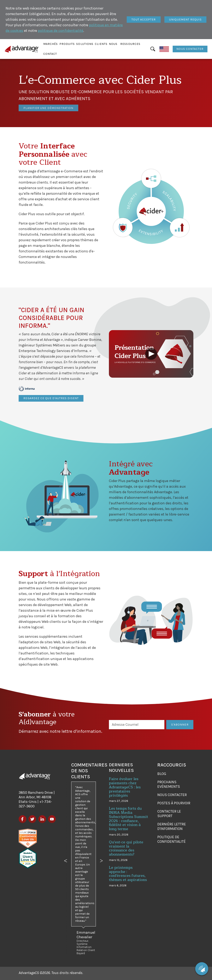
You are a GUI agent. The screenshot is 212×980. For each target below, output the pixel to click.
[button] (51, 44)
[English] (164, 49)
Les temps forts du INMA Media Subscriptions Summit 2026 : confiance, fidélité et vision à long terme (128, 819)
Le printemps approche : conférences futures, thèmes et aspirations (128, 874)
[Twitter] (32, 819)
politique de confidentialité (61, 31)
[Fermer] (144, 20)
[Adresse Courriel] (137, 725)
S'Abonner (180, 725)
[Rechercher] (153, 49)
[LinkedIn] (42, 819)
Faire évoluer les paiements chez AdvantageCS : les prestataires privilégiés (125, 787)
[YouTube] (52, 819)
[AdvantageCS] (35, 776)
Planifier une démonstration (48, 102)
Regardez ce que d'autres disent (51, 398)
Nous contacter (190, 49)
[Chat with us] (202, 969)
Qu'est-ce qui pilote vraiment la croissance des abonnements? (126, 848)
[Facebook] (22, 819)
